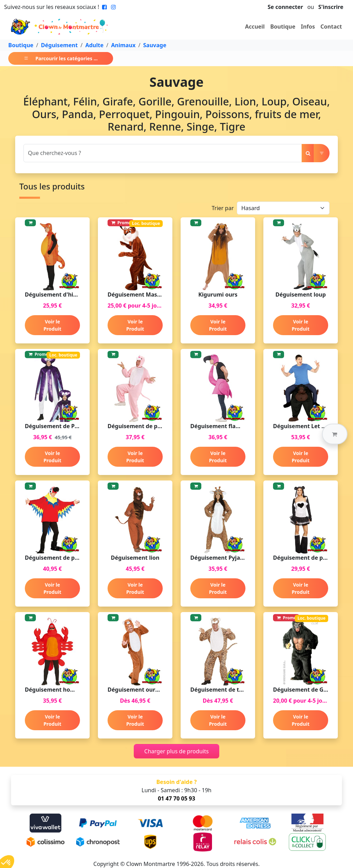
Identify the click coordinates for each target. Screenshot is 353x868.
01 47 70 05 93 (176, 798)
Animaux (123, 45)
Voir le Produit (52, 325)
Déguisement (59, 45)
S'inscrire (331, 7)
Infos (308, 27)
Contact (331, 27)
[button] (335, 434)
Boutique (283, 27)
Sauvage (155, 45)
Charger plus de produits (177, 751)
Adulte (94, 45)
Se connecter (285, 7)
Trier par (223, 208)
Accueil (255, 27)
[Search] (163, 153)
